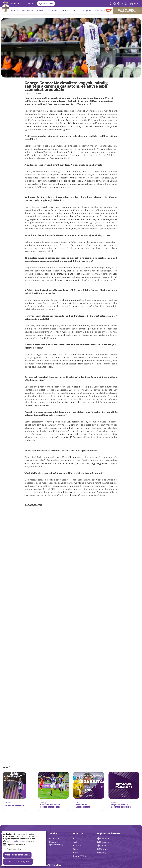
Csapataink (52, 11)
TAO (75, 842)
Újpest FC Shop (80, 856)
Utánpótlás (87, 11)
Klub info (64, 11)
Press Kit (77, 853)
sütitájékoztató (20, 841)
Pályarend (78, 838)
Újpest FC (16, 3)
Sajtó (75, 849)
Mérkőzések (28, 11)
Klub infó (77, 846)
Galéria (75, 11)
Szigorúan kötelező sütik (15, 845)
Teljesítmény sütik (12, 849)
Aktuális (15, 11)
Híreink (40, 11)
